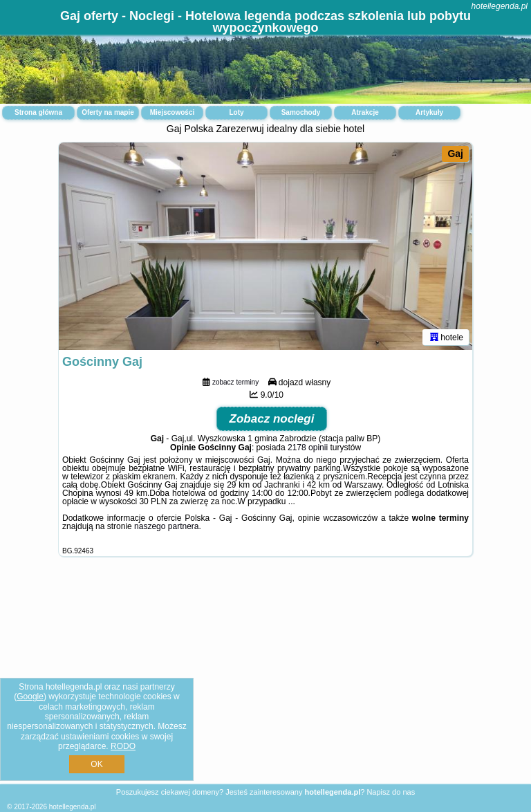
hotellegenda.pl (500, 6)
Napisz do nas (391, 792)
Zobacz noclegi (272, 419)
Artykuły (429, 112)
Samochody (301, 112)
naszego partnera (166, 526)
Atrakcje (365, 112)
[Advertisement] (265, 681)
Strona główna (38, 112)
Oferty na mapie (108, 112)
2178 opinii (308, 447)
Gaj (455, 154)
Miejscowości (172, 112)
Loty (236, 112)
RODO (123, 746)
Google (30, 696)
